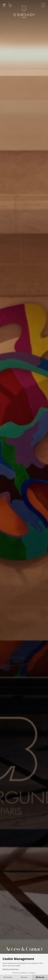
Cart (10, 5)
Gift (4, 5)
